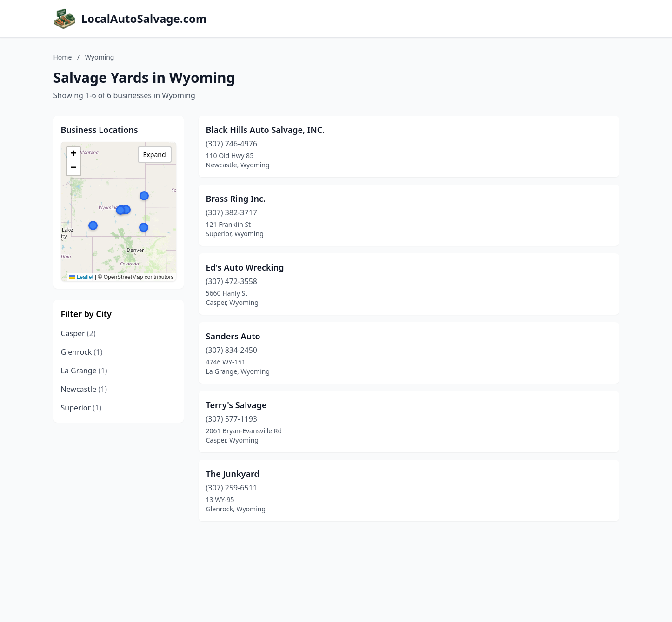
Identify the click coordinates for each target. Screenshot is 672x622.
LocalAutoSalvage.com (144, 19)
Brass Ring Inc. (236, 199)
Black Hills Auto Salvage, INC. (266, 130)
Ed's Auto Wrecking (245, 267)
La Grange (84, 371)
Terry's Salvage (236, 405)
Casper (78, 333)
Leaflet (81, 277)
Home (63, 57)
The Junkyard (233, 474)
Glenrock (82, 352)
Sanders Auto (233, 336)
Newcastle (84, 389)
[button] (144, 196)
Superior (81, 408)
